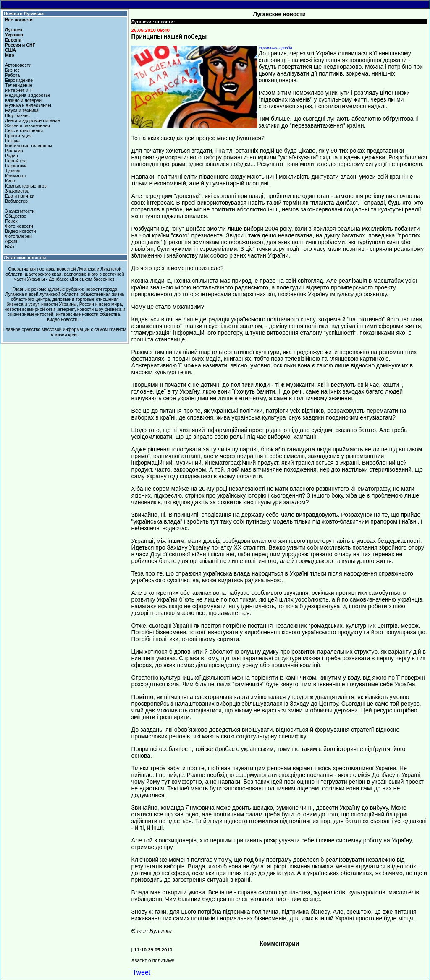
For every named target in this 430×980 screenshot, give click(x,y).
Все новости (19, 20)
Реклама (14, 151)
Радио (12, 156)
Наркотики (16, 166)
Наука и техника (22, 110)
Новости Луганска (24, 13)
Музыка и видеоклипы (28, 105)
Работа (12, 75)
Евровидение (19, 80)
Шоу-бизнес (17, 115)
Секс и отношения (24, 130)
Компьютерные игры (26, 186)
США (10, 50)
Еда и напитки (20, 196)
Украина (14, 35)
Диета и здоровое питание (32, 120)
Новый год (16, 161)
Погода (12, 141)
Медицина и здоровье (28, 95)
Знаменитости (20, 211)
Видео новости (21, 231)
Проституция (18, 136)
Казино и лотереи (23, 100)
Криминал (15, 176)
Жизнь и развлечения (28, 125)
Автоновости (18, 65)
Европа (13, 40)
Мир (10, 55)
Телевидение (19, 85)
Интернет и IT (19, 90)
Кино (10, 181)
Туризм (12, 171)
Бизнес (12, 70)
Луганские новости (25, 258)
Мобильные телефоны (29, 146)
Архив (11, 241)
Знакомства (17, 191)
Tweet (142, 972)
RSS (10, 246)
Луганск (14, 30)
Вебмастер (16, 201)
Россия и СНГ (20, 45)
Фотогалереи (18, 236)
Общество (16, 216)
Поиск (11, 221)
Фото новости (19, 226)
